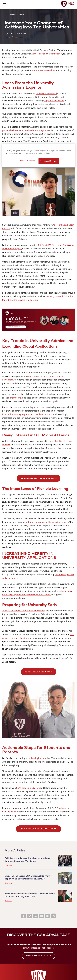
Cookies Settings (27, 161)
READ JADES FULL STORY (39, 672)
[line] (42, 916)
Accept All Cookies (49, 161)
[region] (38, 156)
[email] (48, 916)
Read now (8, 865)
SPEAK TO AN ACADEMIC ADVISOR (39, 829)
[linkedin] (35, 916)
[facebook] (23, 916)
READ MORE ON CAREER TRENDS (39, 478)
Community (19, 37)
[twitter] (29, 916)
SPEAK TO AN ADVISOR (38, 956)
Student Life (10, 37)
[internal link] (47, 54)
